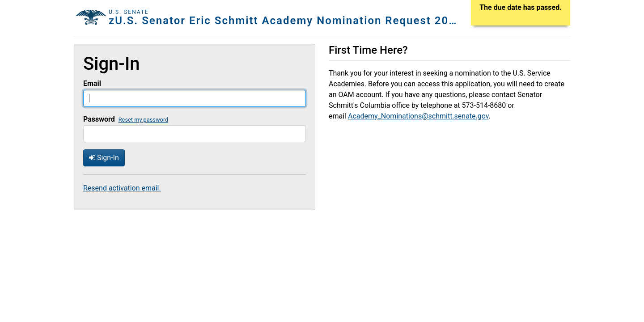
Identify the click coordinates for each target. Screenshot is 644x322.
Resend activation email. (122, 188)
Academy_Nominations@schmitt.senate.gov (418, 116)
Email (92, 83)
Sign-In (104, 158)
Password (99, 119)
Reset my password (144, 120)
